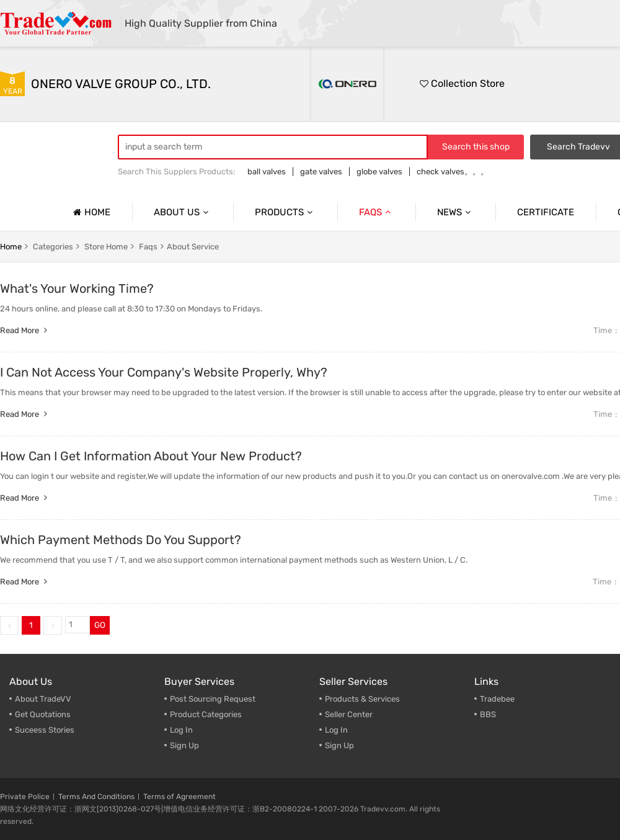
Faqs (376, 212)
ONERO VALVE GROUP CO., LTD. (121, 84)
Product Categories (206, 714)
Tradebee (497, 699)
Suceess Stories (45, 730)
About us (183, 212)
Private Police (25, 797)
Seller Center (349, 714)
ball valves (267, 172)
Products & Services (362, 699)
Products (285, 212)
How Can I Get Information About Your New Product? (151, 456)
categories (53, 247)
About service (193, 247)
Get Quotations (43, 714)
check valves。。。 (453, 172)
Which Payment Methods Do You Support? (121, 540)
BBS (488, 714)
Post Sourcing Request (213, 699)
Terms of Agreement (179, 797)
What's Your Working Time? (77, 288)
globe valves (379, 172)
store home (106, 247)
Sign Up (339, 745)
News (455, 212)
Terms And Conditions (96, 797)
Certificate (546, 212)
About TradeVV (43, 699)
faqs (148, 247)
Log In (181, 730)
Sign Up (184, 745)
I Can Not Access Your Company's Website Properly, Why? (164, 372)
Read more (25, 330)
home (11, 247)
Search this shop (476, 147)
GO (100, 625)
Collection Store (462, 83)
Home (90, 212)
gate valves (321, 172)
